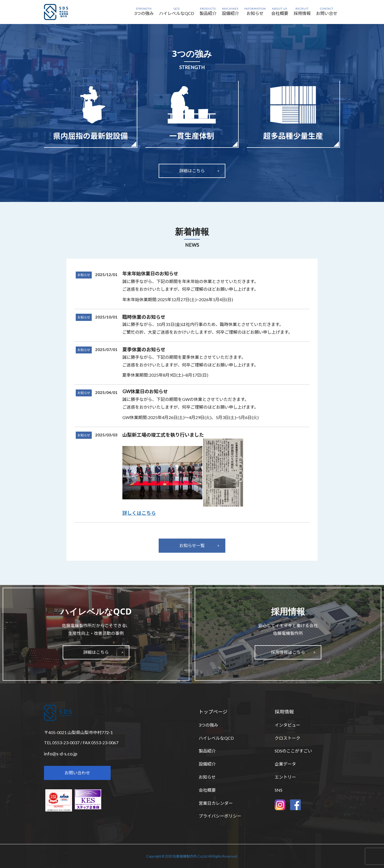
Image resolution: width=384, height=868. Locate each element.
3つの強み (208, 725)
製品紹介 (207, 751)
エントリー (285, 777)
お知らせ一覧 (192, 545)
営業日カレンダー (216, 803)
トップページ (213, 712)
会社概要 (207, 790)
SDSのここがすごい (293, 751)
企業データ (285, 764)
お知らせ (84, 275)
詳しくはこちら (139, 513)
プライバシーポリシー (220, 816)
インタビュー (287, 725)
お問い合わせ (77, 773)
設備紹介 (207, 764)
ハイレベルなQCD (216, 738)
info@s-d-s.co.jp (61, 754)
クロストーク (287, 738)
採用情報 (284, 712)
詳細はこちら (192, 171)
